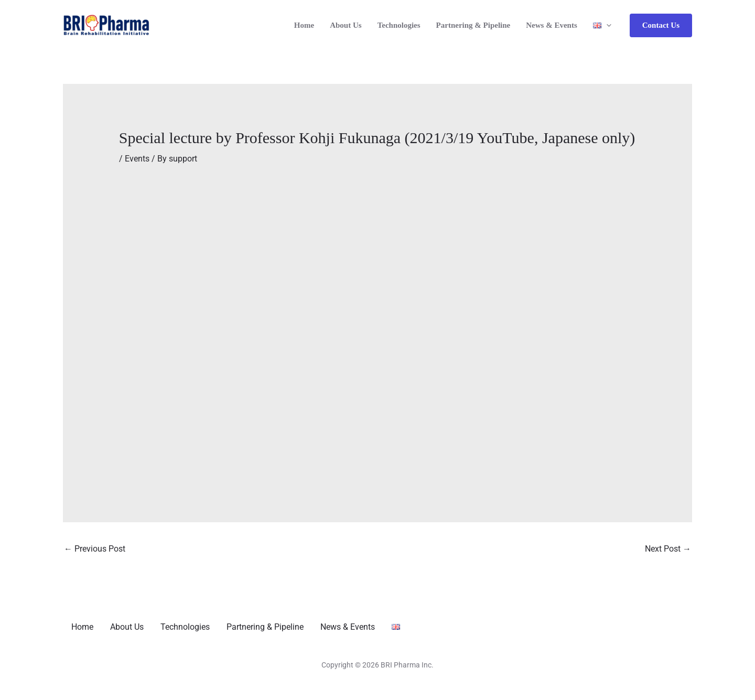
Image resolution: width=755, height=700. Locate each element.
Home (304, 25)
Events (137, 159)
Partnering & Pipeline (473, 25)
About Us (346, 25)
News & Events (552, 25)
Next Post (668, 549)
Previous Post (95, 549)
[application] (606, 25)
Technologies (399, 25)
